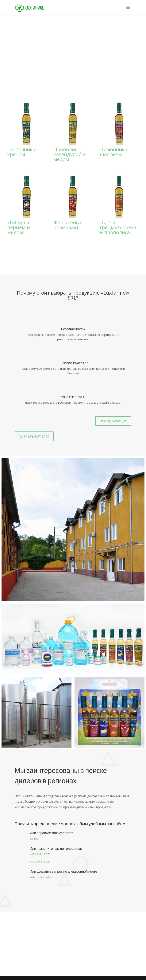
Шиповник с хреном (22, 152)
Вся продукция (113, 421)
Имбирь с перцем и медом (19, 227)
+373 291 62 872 (40, 854)
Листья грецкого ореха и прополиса (118, 227)
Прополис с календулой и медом (70, 154)
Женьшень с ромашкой (68, 225)
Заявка (34, 839)
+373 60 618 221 (40, 862)
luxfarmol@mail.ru (41, 877)
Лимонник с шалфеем (114, 152)
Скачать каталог (34, 436)
